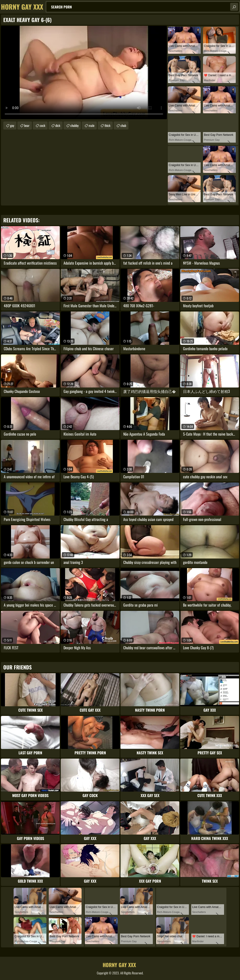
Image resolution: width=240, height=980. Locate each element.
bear (27, 125)
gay (12, 125)
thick (107, 125)
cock (42, 125)
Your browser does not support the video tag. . (84, 72)
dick (58, 125)
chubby (74, 125)
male (92, 125)
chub (123, 125)
